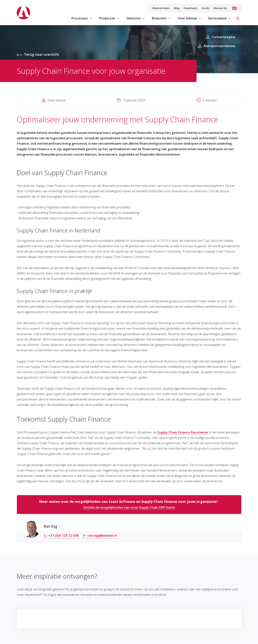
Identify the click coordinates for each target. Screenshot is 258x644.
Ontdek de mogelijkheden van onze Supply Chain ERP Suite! (129, 507)
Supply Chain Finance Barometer (183, 432)
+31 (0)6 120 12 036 (64, 535)
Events (205, 8)
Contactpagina (223, 37)
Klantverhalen (161, 8)
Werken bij (220, 8)
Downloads (190, 8)
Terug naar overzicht (42, 54)
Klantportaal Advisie (219, 46)
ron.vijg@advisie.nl (102, 535)
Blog (177, 8)
